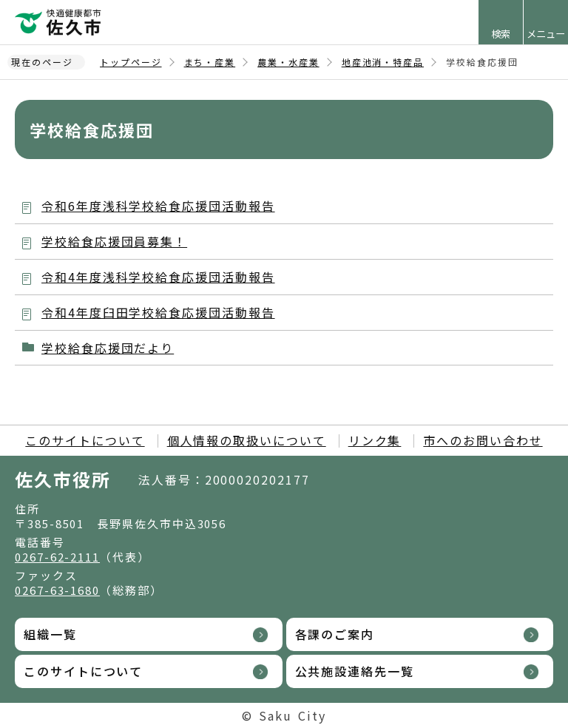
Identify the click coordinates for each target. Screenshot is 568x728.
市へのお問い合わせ (483, 440)
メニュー (546, 34)
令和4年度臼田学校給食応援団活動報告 (158, 312)
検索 (501, 34)
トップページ (131, 62)
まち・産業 (210, 62)
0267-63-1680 (57, 590)
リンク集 (375, 440)
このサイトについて (85, 440)
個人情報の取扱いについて (247, 440)
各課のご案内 (335, 634)
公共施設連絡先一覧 (355, 671)
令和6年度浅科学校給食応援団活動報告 (158, 206)
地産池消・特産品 (383, 62)
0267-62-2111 (57, 557)
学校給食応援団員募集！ (114, 241)
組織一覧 (50, 634)
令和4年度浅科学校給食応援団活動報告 (158, 277)
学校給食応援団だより (108, 348)
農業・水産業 (288, 62)
